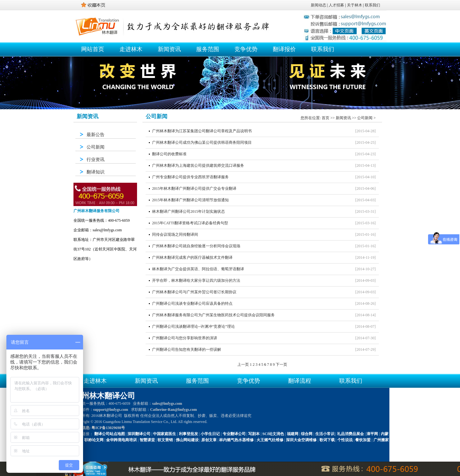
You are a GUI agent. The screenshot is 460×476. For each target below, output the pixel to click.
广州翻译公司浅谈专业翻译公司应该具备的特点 (192, 303)
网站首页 (93, 49)
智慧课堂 (147, 440)
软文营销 (165, 440)
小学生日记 (210, 434)
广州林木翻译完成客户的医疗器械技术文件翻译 (192, 257)
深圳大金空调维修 (301, 440)
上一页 (243, 365)
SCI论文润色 (273, 434)
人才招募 (336, 5)
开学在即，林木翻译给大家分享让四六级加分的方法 (196, 280)
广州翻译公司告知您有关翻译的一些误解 (187, 349)
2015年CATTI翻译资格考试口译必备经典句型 (190, 223)
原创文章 (209, 440)
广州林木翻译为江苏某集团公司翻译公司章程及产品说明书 (202, 131)
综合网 (307, 434)
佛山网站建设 (187, 440)
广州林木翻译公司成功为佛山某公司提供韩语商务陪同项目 (202, 142)
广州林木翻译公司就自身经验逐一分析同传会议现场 (196, 246)
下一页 (281, 365)
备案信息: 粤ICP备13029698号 (100, 428)
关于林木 (355, 5)
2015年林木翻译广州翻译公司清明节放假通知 (190, 200)
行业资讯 (96, 160)
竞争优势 (246, 49)
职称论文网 (94, 440)
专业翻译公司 (234, 434)
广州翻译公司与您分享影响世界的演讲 (185, 338)
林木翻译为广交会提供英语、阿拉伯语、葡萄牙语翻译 (198, 269)
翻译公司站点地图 (110, 434)
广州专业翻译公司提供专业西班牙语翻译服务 (190, 177)
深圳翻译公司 (139, 434)
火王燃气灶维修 (270, 440)
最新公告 (96, 135)
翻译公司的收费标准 (169, 154)
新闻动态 (318, 5)
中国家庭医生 (165, 434)
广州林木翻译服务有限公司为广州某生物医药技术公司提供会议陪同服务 (213, 315)
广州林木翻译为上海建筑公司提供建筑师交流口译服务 (198, 165)
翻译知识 (96, 172)
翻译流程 (300, 381)
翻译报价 (284, 49)
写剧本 (254, 434)
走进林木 (131, 49)
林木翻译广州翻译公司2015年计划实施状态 (188, 211)
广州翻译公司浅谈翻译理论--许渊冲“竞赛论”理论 (193, 326)
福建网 (293, 434)
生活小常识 (325, 434)
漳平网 (372, 434)
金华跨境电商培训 (121, 440)
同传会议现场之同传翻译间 (175, 234)
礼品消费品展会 (350, 434)
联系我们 (372, 5)
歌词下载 (327, 440)
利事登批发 (188, 434)
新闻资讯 (169, 49)
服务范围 (208, 49)
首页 (326, 118)
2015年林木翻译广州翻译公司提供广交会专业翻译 (194, 188)
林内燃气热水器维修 (236, 440)
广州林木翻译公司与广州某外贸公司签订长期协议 (194, 292)
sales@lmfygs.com (167, 403)
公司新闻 (96, 147)
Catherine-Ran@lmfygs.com (173, 410)
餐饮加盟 (363, 440)
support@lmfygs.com (111, 410)
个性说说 (345, 440)
